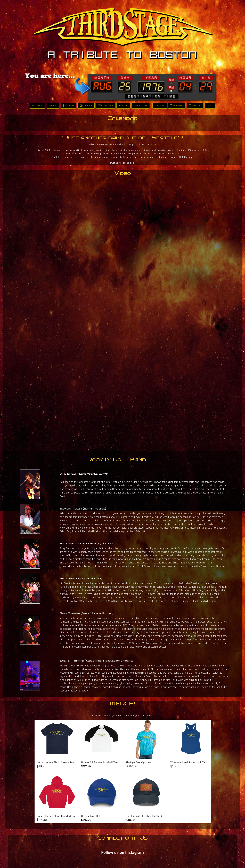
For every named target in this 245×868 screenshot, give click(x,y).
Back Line (195, 106)
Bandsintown (141, 106)
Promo (210, 106)
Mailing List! (105, 106)
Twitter (123, 106)
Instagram (86, 106)
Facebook (68, 106)
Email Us (37, 106)
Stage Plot (177, 106)
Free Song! (160, 106)
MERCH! (53, 106)
